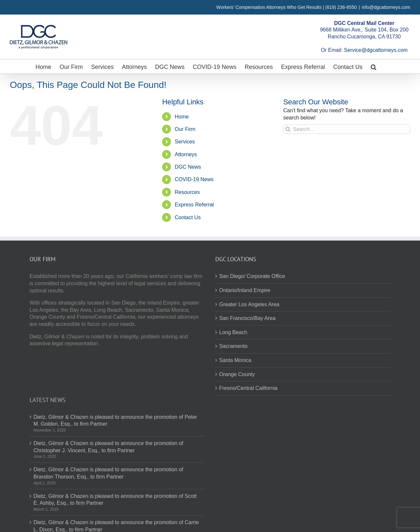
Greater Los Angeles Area (249, 304)
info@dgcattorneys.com (386, 7)
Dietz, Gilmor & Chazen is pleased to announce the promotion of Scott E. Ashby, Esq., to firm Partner (115, 500)
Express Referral (194, 205)
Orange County (237, 374)
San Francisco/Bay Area (247, 318)
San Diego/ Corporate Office (252, 276)
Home (182, 117)
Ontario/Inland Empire (245, 290)
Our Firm (185, 129)
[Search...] (347, 129)
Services (185, 142)
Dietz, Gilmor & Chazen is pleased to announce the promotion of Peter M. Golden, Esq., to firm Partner (115, 421)
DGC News (188, 167)
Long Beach (233, 332)
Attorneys (186, 154)
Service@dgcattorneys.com (376, 50)
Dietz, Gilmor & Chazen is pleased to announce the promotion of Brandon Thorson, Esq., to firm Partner (108, 473)
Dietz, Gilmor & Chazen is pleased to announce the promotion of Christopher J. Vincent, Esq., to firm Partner (108, 447)
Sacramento (233, 346)
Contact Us (188, 217)
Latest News (48, 400)
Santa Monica (235, 360)
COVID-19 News (194, 179)
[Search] (288, 129)
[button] (374, 66)
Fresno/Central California (248, 388)
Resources (187, 192)
